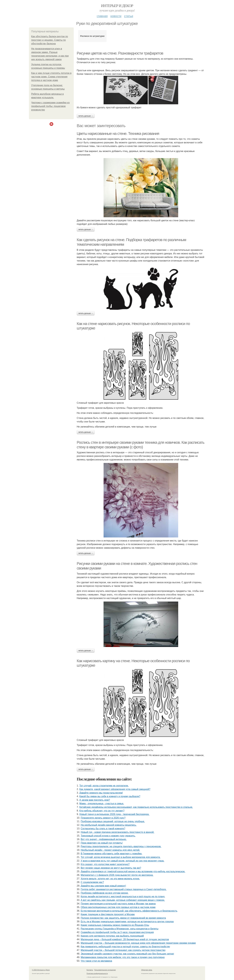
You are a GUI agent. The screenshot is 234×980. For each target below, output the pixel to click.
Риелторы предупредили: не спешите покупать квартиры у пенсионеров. (121, 846)
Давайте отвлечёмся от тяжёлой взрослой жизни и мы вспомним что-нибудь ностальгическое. (133, 871)
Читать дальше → (86, 116)
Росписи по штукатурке (92, 36)
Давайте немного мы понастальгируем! (101, 793)
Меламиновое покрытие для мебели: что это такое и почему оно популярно (123, 957)
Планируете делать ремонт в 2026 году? (103, 818)
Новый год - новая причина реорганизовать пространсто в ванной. (118, 832)
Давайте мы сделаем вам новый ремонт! (103, 886)
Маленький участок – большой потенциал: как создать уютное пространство (123, 950)
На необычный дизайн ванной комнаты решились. (109, 825)
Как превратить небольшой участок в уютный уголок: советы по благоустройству (125, 947)
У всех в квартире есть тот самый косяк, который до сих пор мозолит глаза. (123, 861)
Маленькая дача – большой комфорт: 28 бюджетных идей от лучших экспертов (125, 939)
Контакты (90, 970)
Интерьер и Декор (117, 6)
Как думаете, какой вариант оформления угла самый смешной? (115, 789)
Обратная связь (147, 970)
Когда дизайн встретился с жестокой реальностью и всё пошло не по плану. (123, 896)
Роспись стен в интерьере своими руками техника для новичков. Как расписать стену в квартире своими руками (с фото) (141, 445)
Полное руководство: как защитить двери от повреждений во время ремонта (123, 918)
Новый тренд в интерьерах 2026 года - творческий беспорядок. (114, 814)
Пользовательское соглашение (105, 970)
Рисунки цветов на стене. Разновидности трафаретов (120, 53)
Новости (116, 16)
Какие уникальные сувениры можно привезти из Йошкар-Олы (115, 925)
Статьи (128, 16)
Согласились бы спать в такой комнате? (103, 829)
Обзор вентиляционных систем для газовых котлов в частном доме (118, 907)
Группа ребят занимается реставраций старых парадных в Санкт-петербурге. (124, 889)
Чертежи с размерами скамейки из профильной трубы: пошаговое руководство (50, 106)
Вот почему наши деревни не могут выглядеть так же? (111, 868)
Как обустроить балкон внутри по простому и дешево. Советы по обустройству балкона (50, 40)
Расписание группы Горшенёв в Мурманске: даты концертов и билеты (120, 929)
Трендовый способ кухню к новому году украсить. (108, 836)
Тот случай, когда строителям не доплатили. (104, 786)
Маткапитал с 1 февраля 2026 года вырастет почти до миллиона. (117, 875)
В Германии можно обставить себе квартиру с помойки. (111, 854)
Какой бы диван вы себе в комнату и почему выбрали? (110, 796)
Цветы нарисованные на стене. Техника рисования (118, 134)
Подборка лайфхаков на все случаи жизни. (105, 893)
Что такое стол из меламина (96, 961)
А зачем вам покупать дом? (95, 800)
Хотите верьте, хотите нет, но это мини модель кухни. (110, 879)
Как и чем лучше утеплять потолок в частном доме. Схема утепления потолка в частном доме (51, 77)
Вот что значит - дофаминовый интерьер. (104, 839)
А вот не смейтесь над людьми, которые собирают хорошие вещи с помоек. (123, 900)
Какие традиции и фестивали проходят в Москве (108, 914)
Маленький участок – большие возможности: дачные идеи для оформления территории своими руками (138, 943)
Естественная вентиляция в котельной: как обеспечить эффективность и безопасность (129, 911)
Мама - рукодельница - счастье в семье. (102, 804)
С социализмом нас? (92, 882)
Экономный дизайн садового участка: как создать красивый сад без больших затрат (127, 954)
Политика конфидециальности (97, 974)
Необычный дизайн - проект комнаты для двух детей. (110, 850)
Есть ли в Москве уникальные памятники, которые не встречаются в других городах (127, 922)
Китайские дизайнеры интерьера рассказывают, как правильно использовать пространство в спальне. (136, 807)
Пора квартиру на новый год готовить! (102, 843)
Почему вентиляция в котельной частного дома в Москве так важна (118, 904)
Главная (102, 16)
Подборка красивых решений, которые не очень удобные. (113, 821)
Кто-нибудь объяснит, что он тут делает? (102, 811)
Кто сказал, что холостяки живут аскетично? (105, 864)
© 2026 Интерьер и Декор (41, 970)
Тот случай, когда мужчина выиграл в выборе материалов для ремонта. (121, 857)
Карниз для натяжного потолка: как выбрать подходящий (112, 936)
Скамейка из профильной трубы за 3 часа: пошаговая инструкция (117, 932)
